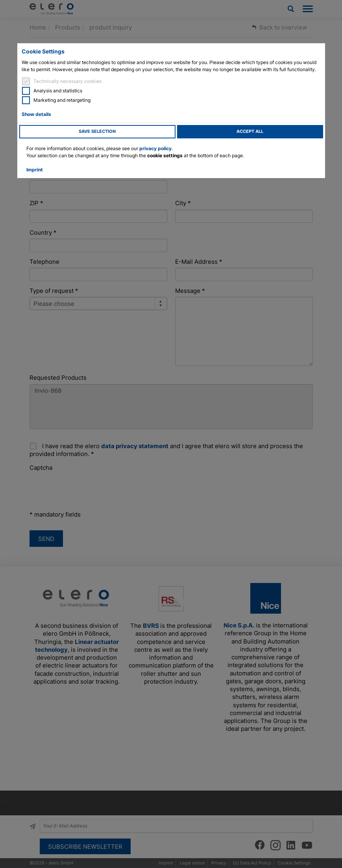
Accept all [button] (250, 131)
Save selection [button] (97, 131)
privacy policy (155, 148)
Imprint (35, 170)
